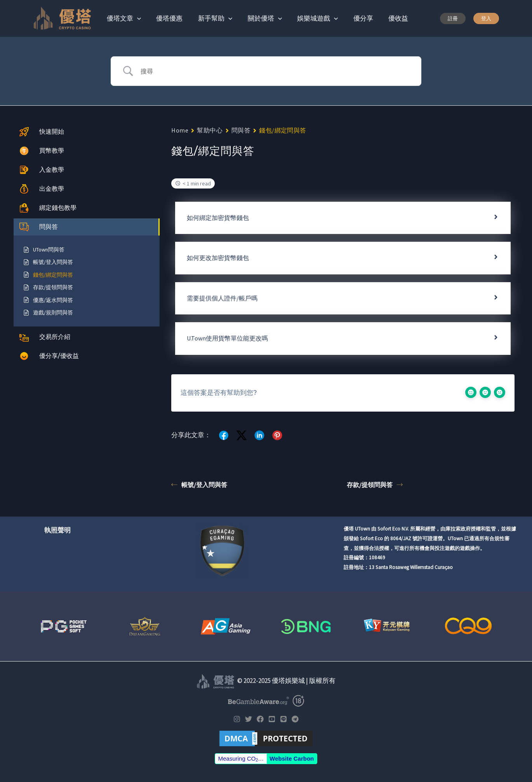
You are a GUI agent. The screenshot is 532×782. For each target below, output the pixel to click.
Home (180, 130)
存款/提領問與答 (375, 485)
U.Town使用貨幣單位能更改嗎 (227, 338)
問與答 (241, 130)
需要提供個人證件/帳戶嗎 (222, 298)
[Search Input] (276, 71)
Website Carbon (292, 758)
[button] (453, 18)
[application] (136, 18)
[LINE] (283, 719)
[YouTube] (272, 719)
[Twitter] (249, 719)
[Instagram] (237, 719)
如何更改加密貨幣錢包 (218, 258)
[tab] (343, 218)
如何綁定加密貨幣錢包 (218, 218)
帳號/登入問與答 (199, 485)
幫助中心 (210, 130)
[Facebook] (260, 719)
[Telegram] (295, 719)
